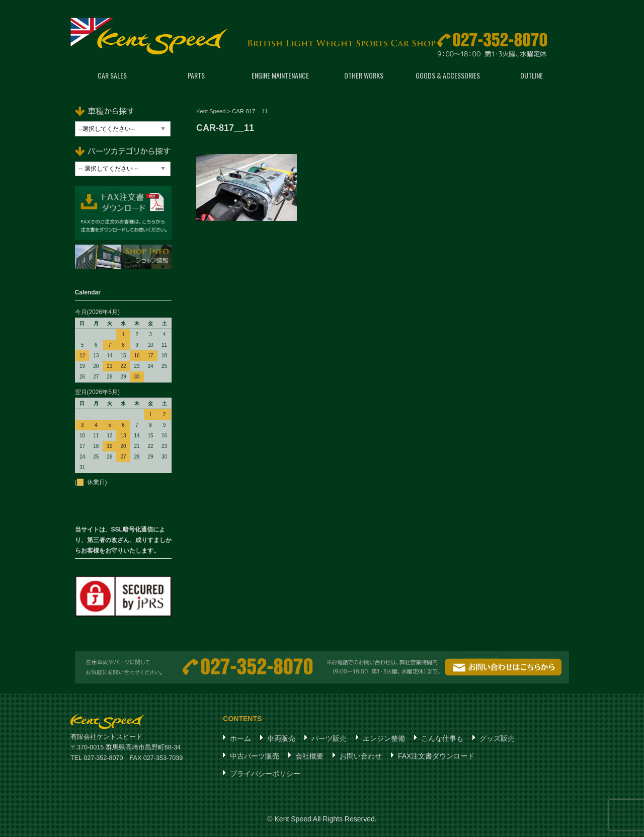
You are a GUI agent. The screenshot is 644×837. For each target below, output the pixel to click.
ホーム (240, 738)
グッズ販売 (497, 738)
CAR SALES (112, 75)
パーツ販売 (329, 738)
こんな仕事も (442, 738)
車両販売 (281, 738)
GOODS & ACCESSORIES (448, 75)
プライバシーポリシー (265, 774)
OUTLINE (532, 75)
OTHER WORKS (364, 75)
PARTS (196, 75)
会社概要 (309, 756)
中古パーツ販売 (255, 756)
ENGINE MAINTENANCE (280, 75)
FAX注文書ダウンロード (436, 756)
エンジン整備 (384, 738)
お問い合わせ (361, 756)
